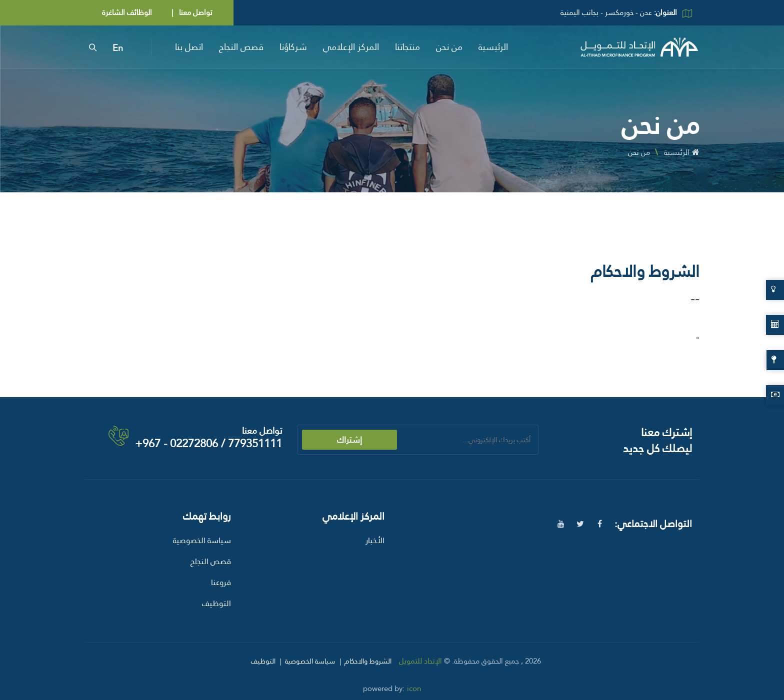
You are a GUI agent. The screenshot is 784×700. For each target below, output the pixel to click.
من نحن (449, 47)
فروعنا (221, 582)
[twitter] (580, 524)
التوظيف (216, 603)
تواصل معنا (195, 12)
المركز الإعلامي (351, 47)
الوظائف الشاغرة (127, 12)
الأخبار (375, 540)
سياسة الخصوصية (202, 540)
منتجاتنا (407, 47)
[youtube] (561, 524)
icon (414, 689)
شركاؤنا (293, 47)
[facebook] (600, 524)
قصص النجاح (241, 47)
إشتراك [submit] (349, 440)
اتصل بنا (189, 47)
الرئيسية (493, 47)
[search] (92, 47)
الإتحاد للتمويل (420, 661)
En (118, 48)
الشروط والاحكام (368, 661)
